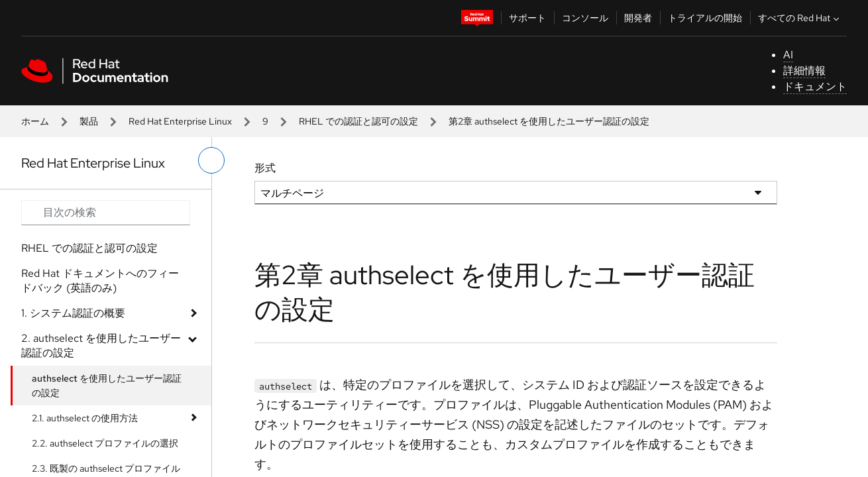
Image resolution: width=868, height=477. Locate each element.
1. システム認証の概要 (73, 313)
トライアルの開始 (705, 18)
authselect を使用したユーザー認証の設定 (107, 386)
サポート (527, 18)
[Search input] (106, 213)
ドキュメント (815, 86)
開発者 (638, 18)
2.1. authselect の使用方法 (85, 418)
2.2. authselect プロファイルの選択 (105, 443)
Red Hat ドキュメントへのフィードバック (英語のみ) (100, 281)
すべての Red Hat (800, 18)
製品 (89, 121)
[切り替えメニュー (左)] (211, 160)
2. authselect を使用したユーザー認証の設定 (101, 345)
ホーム (35, 121)
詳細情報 (804, 71)
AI (788, 55)
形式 (265, 168)
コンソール (585, 18)
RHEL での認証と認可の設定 (358, 121)
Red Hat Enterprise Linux (180, 121)
